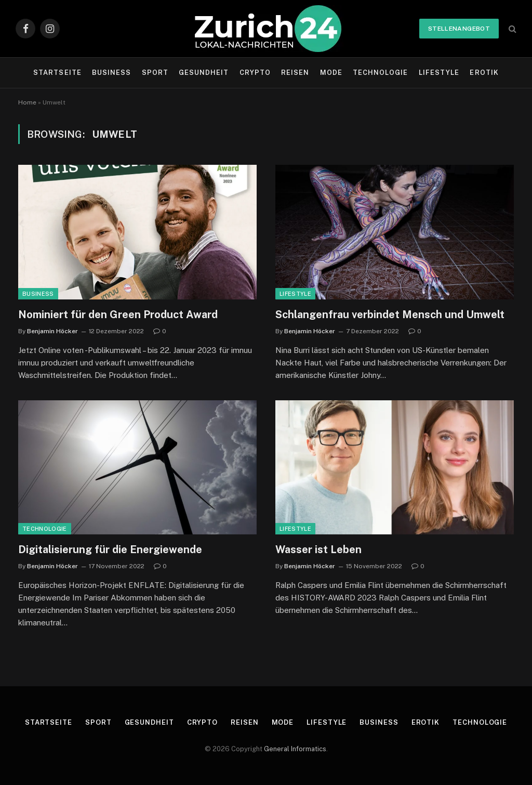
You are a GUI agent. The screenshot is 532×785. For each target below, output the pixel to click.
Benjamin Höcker (52, 331)
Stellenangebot (459, 29)
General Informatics (295, 749)
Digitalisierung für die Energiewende (110, 549)
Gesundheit (204, 73)
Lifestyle (439, 73)
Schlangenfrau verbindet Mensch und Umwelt (390, 315)
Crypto (255, 73)
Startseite (57, 73)
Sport (155, 73)
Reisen (295, 73)
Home (27, 102)
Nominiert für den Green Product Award (118, 315)
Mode (331, 73)
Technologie (380, 73)
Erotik (484, 73)
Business (111, 73)
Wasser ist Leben (318, 549)
